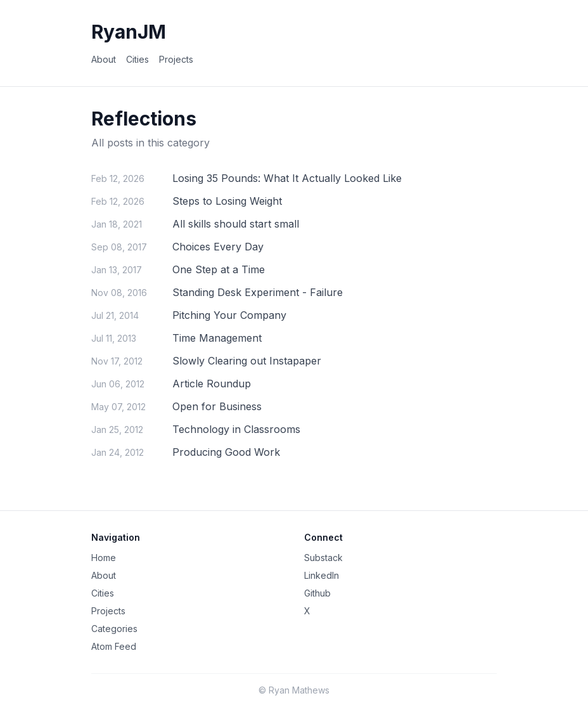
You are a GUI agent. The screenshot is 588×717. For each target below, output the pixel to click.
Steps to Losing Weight (227, 201)
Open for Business (217, 406)
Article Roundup (212, 384)
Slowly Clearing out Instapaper (247, 361)
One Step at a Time (219, 269)
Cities (137, 59)
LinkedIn (322, 575)
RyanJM (129, 32)
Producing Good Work (226, 452)
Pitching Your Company (229, 315)
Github (317, 593)
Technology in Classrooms (236, 429)
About (104, 59)
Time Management (217, 338)
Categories (114, 629)
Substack (323, 558)
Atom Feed (114, 646)
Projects (176, 59)
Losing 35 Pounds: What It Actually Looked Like (287, 178)
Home (104, 558)
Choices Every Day (218, 247)
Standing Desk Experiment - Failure (258, 292)
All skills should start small (236, 224)
